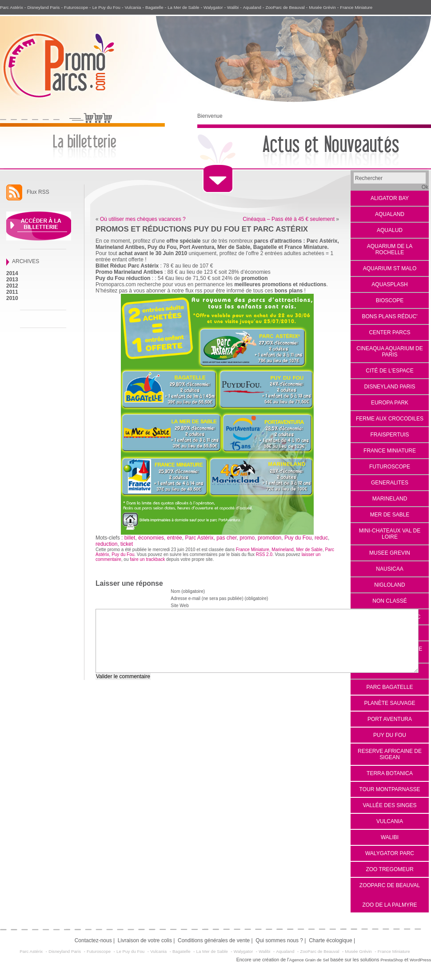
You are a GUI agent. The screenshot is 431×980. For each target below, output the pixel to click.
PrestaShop (392, 960)
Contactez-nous (93, 940)
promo (247, 538)
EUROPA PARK (390, 403)
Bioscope (390, 300)
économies (151, 538)
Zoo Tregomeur (389, 869)
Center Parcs (389, 332)
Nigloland (389, 585)
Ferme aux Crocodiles (390, 419)
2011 (12, 292)
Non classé (389, 601)
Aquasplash (389, 284)
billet (130, 538)
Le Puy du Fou (106, 7)
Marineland (390, 499)
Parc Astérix (12, 7)
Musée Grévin (322, 7)
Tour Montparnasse (390, 789)
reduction (106, 544)
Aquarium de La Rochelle (390, 249)
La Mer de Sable (183, 7)
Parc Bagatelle (390, 687)
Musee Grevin (390, 553)
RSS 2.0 (264, 554)
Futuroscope (76, 7)
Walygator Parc (390, 853)
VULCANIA (390, 821)
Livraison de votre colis (145, 940)
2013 (12, 280)
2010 (12, 298)
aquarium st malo (390, 268)
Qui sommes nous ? (279, 940)
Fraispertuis (389, 435)
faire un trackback (147, 559)
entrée (175, 538)
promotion (269, 538)
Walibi (233, 7)
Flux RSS (38, 192)
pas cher (226, 538)
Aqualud (390, 230)
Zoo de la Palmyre (389, 905)
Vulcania (133, 7)
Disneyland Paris (43, 7)
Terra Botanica (390, 773)
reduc (321, 538)
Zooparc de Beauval (390, 885)
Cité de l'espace (389, 371)
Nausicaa (389, 569)
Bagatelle (154, 7)
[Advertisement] (33, 476)
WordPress (420, 960)
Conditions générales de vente (214, 940)
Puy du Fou (390, 735)
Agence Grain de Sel (309, 960)
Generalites (390, 483)
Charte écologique (330, 940)
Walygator (213, 7)
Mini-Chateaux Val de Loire (390, 534)
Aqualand (252, 7)
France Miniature (356, 7)
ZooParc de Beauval (285, 7)
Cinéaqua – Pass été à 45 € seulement (289, 219)
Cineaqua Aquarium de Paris (389, 352)
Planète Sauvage (389, 703)
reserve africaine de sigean (390, 754)
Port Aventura (390, 719)
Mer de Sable (390, 515)
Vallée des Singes (389, 805)
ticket (127, 544)
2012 (12, 286)
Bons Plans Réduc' (390, 316)
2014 (12, 273)
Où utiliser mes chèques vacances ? (143, 219)
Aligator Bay (390, 198)
